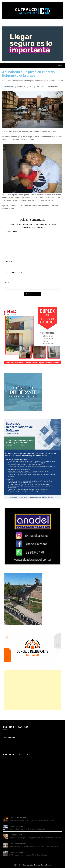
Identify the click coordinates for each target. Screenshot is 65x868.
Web (7, 283)
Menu (60, 65)
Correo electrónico (15, 272)
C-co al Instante (10, 737)
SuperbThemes (46, 865)
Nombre (9, 262)
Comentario (11, 231)
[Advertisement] (32, 690)
